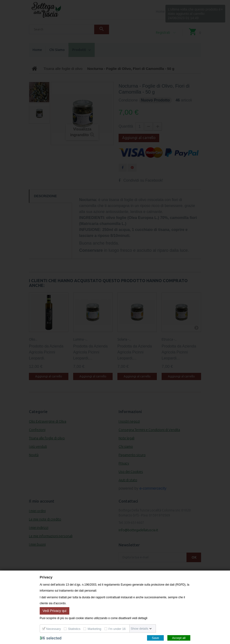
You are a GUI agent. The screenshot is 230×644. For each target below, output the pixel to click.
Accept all (179, 638)
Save (155, 638)
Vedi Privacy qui (55, 610)
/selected (51, 638)
